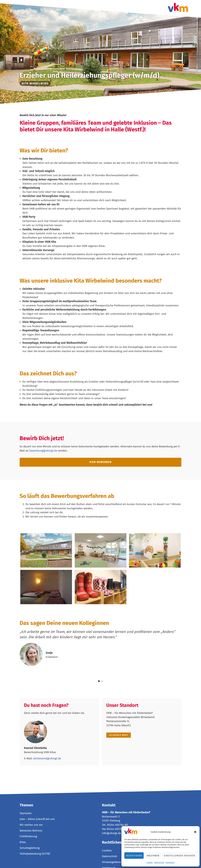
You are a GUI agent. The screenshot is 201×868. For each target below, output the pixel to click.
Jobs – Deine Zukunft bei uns (37, 819)
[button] (195, 832)
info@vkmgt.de (111, 833)
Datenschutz (159, 863)
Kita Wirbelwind (35, 83)
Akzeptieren (134, 856)
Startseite (26, 813)
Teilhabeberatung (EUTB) (35, 854)
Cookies (150, 863)
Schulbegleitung (30, 848)
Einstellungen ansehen (179, 856)
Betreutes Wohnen (31, 831)
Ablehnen (153, 856)
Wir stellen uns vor (31, 825)
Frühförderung (28, 836)
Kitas (23, 842)
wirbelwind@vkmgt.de (47, 758)
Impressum (170, 863)
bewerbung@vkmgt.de (43, 451)
